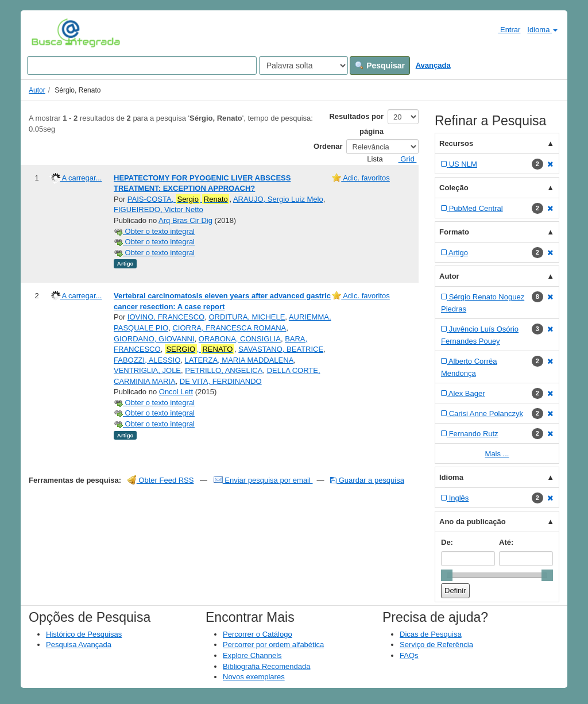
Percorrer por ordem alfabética (273, 645)
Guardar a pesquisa (367, 480)
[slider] (447, 575)
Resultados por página (356, 124)
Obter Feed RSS (161, 480)
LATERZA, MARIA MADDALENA (239, 360)
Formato (454, 232)
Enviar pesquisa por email (263, 480)
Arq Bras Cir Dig (185, 220)
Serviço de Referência (436, 645)
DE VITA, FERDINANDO (221, 381)
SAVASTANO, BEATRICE (281, 349)
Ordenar (328, 146)
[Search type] (303, 66)
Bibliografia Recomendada (266, 666)
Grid (403, 159)
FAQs (409, 655)
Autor (37, 90)
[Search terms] (142, 66)
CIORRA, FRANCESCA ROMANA (229, 328)
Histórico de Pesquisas (84, 634)
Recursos (456, 143)
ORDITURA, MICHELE (247, 317)
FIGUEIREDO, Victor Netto (158, 209)
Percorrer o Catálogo (258, 634)
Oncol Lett (176, 392)
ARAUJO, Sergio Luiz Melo (278, 199)
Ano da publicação (473, 522)
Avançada (433, 65)
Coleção (454, 188)
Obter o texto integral (154, 231)
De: (447, 542)
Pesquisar (380, 66)
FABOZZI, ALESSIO (147, 360)
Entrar (504, 29)
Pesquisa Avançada (79, 645)
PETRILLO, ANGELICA (224, 370)
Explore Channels (252, 655)
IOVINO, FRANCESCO (166, 317)
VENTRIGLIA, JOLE (147, 370)
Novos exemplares (254, 677)
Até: (506, 542)
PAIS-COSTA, (179, 199)
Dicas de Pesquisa (431, 634)
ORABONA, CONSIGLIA (240, 339)
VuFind (49, 33)
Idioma (542, 30)
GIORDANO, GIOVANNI (154, 339)
